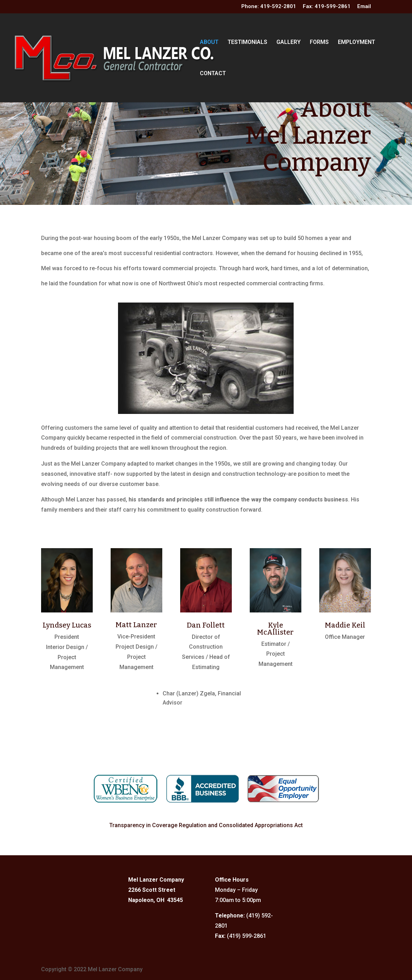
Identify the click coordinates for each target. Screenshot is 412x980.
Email (364, 7)
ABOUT (209, 43)
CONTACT (213, 74)
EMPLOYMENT (357, 43)
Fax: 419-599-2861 (327, 7)
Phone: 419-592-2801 (269, 7)
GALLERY (289, 43)
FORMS (319, 43)
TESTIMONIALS (247, 43)
